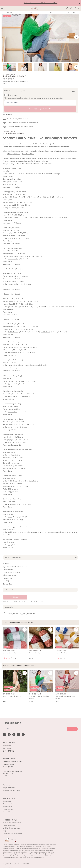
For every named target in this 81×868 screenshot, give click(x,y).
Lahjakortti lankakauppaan (11, 828)
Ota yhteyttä (7, 748)
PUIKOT (51, 12)
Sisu (9, 455)
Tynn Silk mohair (20, 174)
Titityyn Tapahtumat (9, 788)
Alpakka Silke (12, 504)
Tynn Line (11, 442)
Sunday (10, 174)
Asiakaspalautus (8, 804)
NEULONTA (71, 12)
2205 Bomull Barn (28, 154)
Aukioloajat (7, 785)
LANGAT (10, 12)
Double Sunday (13, 197)
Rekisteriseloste (8, 809)
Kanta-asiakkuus (8, 812)
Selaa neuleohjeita (9, 825)
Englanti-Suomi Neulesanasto (12, 833)
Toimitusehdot (7, 807)
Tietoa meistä (7, 745)
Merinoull (23, 481)
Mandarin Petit (12, 353)
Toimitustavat (7, 801)
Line (9, 384)
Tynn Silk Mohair (44, 197)
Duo (9, 427)
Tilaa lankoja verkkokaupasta (12, 823)
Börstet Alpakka (13, 259)
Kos (9, 545)
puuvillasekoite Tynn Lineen (30, 161)
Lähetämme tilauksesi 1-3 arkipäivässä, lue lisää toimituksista (40, 3)
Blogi (5, 831)
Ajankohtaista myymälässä (11, 790)
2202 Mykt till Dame (14, 154)
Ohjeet (30, 12)
